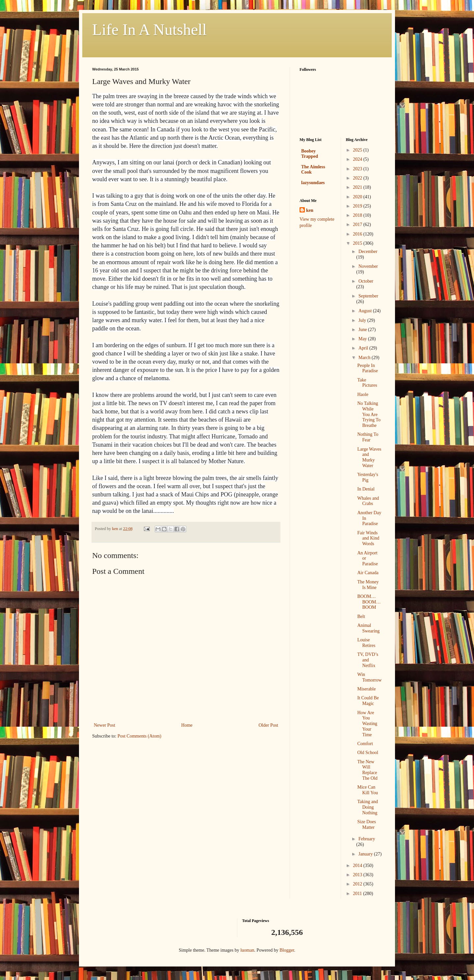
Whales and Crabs (368, 501)
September (368, 296)
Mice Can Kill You (367, 790)
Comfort (365, 744)
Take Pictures (367, 383)
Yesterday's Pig (368, 477)
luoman (247, 950)
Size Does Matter (366, 825)
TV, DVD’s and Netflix (368, 660)
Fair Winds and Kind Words (368, 538)
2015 (358, 243)
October (366, 281)
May (363, 339)
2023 (358, 169)
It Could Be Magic (368, 701)
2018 (358, 215)
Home (187, 725)
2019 (358, 206)
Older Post (269, 725)
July (363, 320)
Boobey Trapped (310, 154)
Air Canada (368, 573)
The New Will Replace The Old (367, 770)
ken (310, 210)
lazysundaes (313, 183)
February (367, 839)
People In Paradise (367, 368)
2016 (358, 234)
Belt (361, 616)
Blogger (287, 950)
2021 (358, 187)
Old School (368, 753)
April (364, 348)
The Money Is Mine (368, 585)
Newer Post (105, 725)
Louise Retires (366, 643)
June (363, 330)
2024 (358, 159)
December (368, 252)
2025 (358, 150)
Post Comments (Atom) (139, 736)
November (368, 266)
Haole (363, 394)
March (365, 358)
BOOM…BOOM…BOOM (369, 602)
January (366, 854)
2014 (358, 866)
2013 (358, 875)
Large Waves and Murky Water (369, 457)
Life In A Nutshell (149, 29)
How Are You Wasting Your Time (367, 724)
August (366, 311)
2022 (358, 178)
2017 (358, 224)
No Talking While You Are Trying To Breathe (369, 414)
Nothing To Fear (368, 437)
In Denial (366, 489)
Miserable (366, 689)
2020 (358, 197)
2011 (358, 894)
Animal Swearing (368, 628)
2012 (358, 884)
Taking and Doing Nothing (367, 807)
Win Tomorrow (369, 677)
